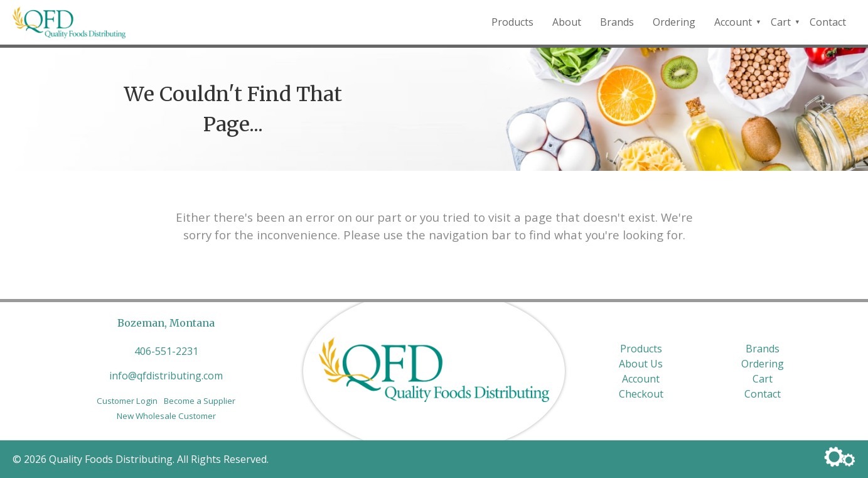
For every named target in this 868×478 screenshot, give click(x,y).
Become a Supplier (200, 401)
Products (512, 22)
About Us (641, 364)
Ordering (674, 22)
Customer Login (127, 401)
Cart (781, 22)
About (567, 22)
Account (733, 22)
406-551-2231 (166, 351)
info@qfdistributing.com (166, 376)
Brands (617, 22)
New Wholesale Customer (166, 416)
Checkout (641, 394)
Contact (828, 22)
